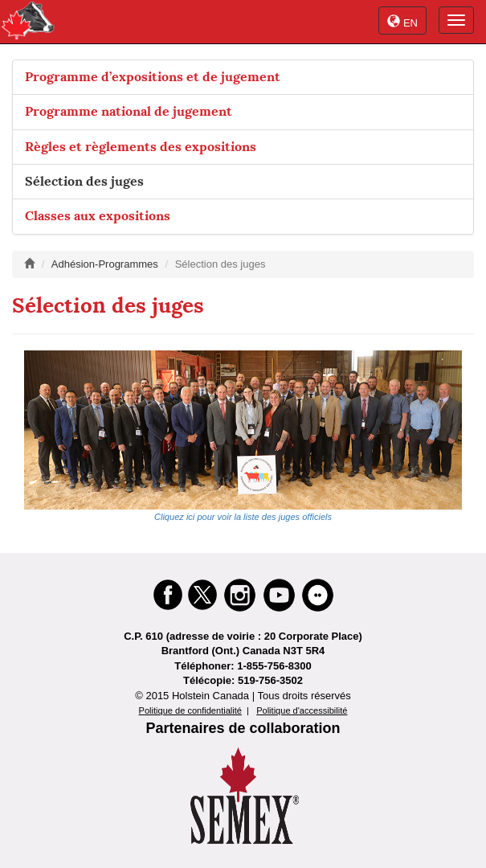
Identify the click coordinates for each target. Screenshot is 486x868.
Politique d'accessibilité (302, 710)
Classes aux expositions (98, 216)
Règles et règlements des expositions (141, 147)
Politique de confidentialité (190, 710)
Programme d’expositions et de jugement (153, 77)
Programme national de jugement (129, 111)
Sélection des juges (84, 181)
